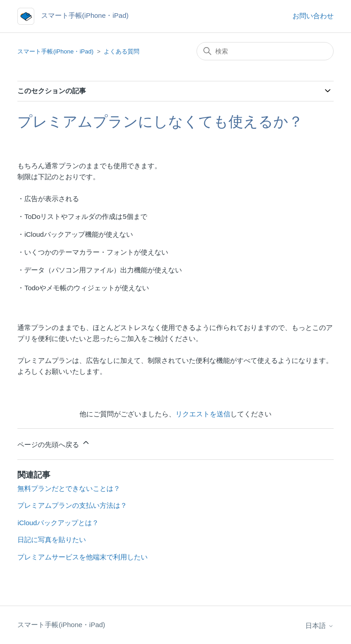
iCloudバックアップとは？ (58, 523)
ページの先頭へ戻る (54, 443)
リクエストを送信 (203, 414)
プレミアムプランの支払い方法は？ (72, 505)
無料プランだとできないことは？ (69, 488)
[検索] (265, 51)
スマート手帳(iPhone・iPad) (55, 51)
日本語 (319, 625)
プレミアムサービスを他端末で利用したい (82, 557)
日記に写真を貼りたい (52, 540)
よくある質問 (122, 51)
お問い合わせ (313, 16)
